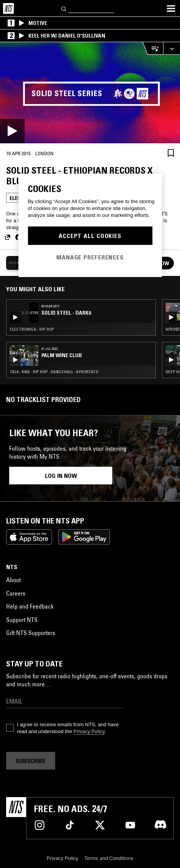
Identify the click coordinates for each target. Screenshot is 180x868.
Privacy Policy (89, 731)
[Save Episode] (171, 153)
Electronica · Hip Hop (32, 329)
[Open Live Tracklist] (153, 48)
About (13, 580)
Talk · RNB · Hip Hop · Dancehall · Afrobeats (54, 372)
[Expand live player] (172, 48)
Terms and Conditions (109, 858)
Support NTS (22, 620)
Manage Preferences (90, 257)
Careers (16, 593)
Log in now (61, 476)
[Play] (90, 93)
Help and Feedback (30, 606)
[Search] (64, 8)
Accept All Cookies (90, 236)
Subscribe (31, 761)
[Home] (8, 8)
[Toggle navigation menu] (171, 8)
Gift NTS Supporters (31, 633)
